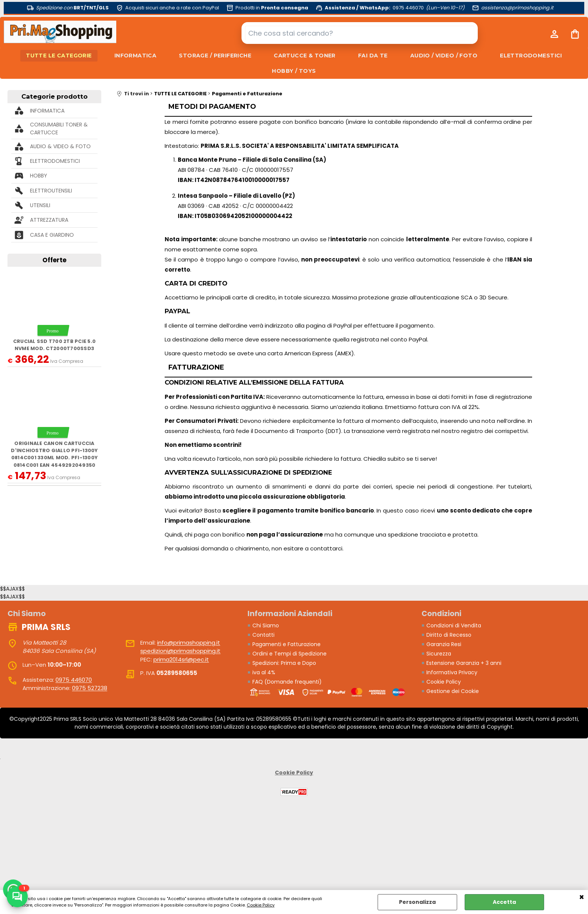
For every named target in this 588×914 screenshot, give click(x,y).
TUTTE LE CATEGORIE (59, 56)
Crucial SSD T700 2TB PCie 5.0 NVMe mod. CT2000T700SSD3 (54, 345)
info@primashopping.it (189, 643)
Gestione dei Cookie (453, 691)
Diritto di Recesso (449, 635)
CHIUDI (582, 897)
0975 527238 (90, 688)
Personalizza (417, 902)
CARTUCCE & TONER (305, 56)
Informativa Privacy (452, 672)
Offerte (54, 260)
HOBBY (39, 176)
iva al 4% (264, 672)
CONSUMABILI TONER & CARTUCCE (59, 129)
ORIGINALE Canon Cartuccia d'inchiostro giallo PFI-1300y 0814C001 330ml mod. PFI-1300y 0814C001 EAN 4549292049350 (54, 454)
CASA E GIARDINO (52, 235)
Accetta (504, 902)
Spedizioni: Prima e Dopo (284, 663)
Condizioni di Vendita (454, 625)
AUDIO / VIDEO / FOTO (444, 56)
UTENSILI (40, 205)
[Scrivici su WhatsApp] (17, 897)
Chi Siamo (266, 625)
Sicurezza (439, 654)
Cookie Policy (261, 905)
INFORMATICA (136, 56)
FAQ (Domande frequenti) (287, 682)
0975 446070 (74, 680)
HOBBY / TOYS (294, 71)
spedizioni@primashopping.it (180, 651)
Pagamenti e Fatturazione (286, 644)
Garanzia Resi (444, 644)
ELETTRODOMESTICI (531, 56)
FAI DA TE (373, 56)
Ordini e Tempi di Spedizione (289, 654)
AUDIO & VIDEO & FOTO (60, 146)
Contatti (263, 635)
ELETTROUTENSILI (51, 191)
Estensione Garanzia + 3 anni (464, 663)
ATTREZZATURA (49, 220)
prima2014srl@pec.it (181, 659)
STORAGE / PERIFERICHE (215, 56)
